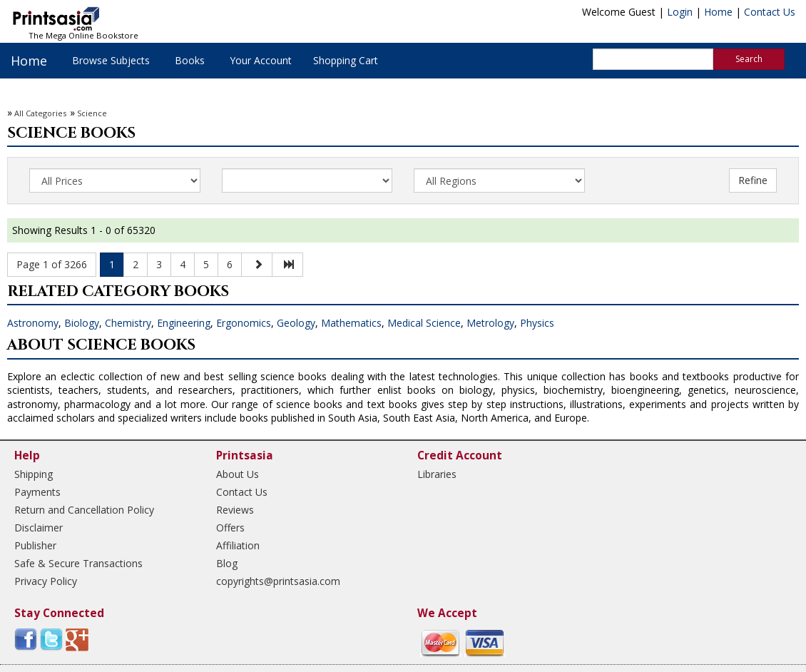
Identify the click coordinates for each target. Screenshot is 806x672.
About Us (238, 474)
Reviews (235, 510)
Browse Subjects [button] (111, 60)
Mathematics (351, 323)
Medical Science (424, 323)
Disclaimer (39, 528)
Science (92, 113)
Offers (230, 528)
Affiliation (238, 545)
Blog (227, 563)
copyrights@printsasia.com (278, 581)
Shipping (34, 474)
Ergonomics (244, 323)
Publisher (35, 545)
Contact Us (770, 12)
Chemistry (128, 323)
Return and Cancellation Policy (84, 510)
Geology (296, 323)
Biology (82, 323)
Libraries (437, 474)
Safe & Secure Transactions (78, 563)
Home (718, 12)
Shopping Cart (346, 60)
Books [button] (190, 60)
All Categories (40, 113)
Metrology (490, 323)
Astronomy (33, 323)
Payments (37, 492)
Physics (537, 323)
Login (680, 12)
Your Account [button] (261, 60)
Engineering (184, 323)
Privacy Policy (46, 581)
